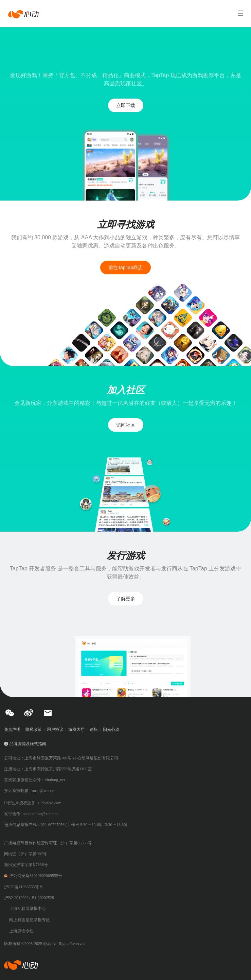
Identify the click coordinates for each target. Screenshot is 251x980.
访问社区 (126, 425)
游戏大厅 (76, 729)
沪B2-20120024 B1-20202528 (29, 898)
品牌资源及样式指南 (28, 744)
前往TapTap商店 (125, 268)
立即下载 (126, 105)
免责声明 (12, 729)
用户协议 (55, 729)
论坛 (94, 729)
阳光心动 (111, 729)
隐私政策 (34, 729)
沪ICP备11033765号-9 (23, 887)
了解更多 (126, 599)
